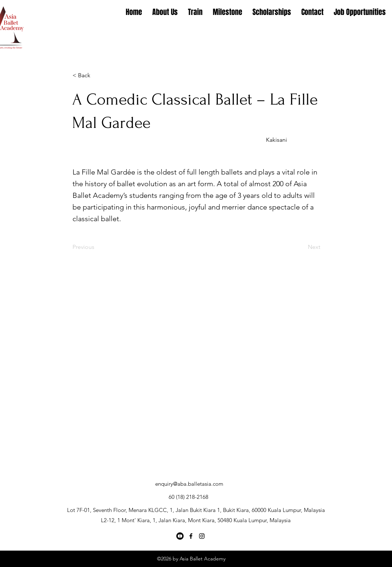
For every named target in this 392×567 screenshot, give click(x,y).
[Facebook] (191, 536)
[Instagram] (202, 536)
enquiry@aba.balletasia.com (189, 484)
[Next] (302, 247)
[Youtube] (180, 536)
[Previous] (97, 247)
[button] (97, 75)
